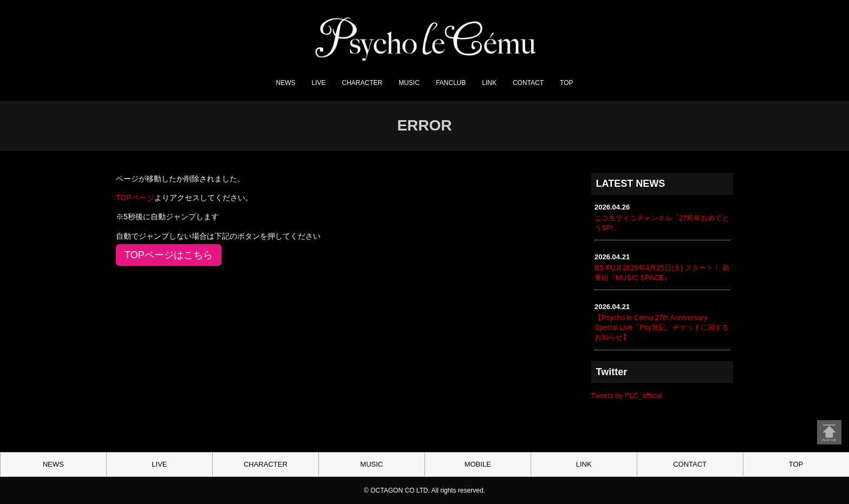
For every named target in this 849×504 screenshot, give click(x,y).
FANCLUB (451, 83)
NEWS (286, 83)
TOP (566, 83)
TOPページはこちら (169, 255)
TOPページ (135, 198)
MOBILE (478, 464)
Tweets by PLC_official (627, 395)
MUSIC (409, 83)
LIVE (319, 83)
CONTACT (528, 83)
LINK (489, 83)
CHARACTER (363, 83)
